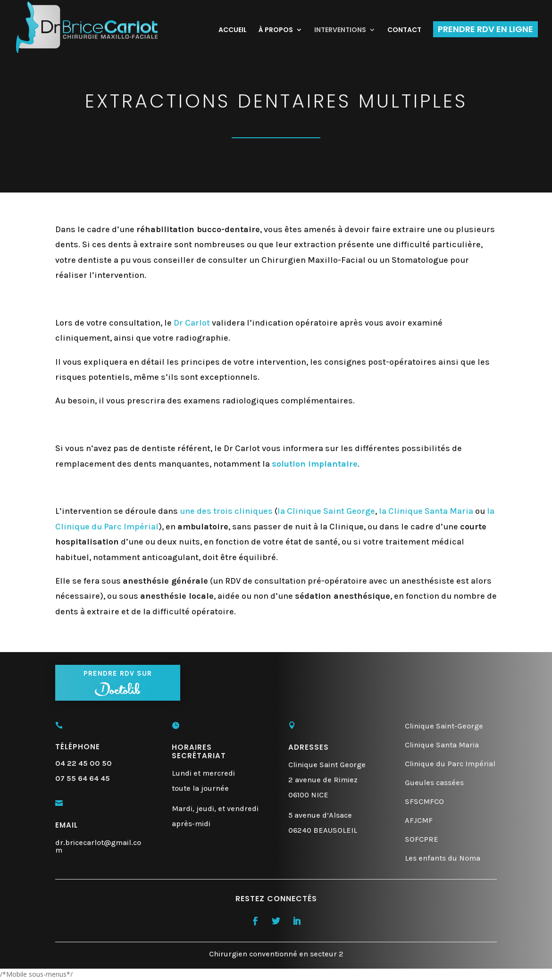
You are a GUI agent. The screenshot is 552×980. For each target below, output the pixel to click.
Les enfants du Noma (443, 858)
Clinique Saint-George (444, 726)
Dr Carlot (192, 323)
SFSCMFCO (424, 801)
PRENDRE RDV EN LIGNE (485, 29)
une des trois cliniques (226, 511)
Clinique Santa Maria (442, 745)
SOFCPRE (422, 839)
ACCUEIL (233, 30)
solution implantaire (315, 464)
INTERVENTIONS (340, 30)
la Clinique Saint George (326, 511)
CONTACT (404, 30)
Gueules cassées (434, 783)
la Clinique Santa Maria (426, 511)
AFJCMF (419, 820)
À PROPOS (276, 30)
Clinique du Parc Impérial (450, 764)
